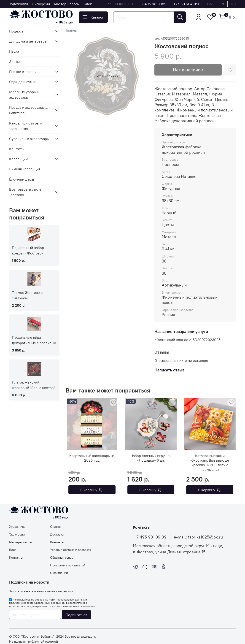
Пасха (14, 51)
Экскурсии (41, 4)
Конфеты (17, 149)
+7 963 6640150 (187, 4)
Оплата (55, 527)
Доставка (57, 534)
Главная (72, 30)
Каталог (93, 17)
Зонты (14, 62)
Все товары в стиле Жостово (25, 192)
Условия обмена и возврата (71, 550)
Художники (19, 4)
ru (233, 4)
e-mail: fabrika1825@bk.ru (198, 537)
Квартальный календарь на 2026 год (92, 458)
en (222, 4)
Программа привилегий (68, 565)
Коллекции (18, 159)
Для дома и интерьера (28, 41)
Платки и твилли (23, 72)
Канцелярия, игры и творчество (26, 126)
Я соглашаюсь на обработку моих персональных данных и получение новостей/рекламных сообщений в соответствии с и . (52, 603)
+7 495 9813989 (153, 4)
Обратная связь (62, 557)
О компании (59, 573)
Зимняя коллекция (25, 169)
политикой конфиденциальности (30, 606)
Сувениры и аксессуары (29, 139)
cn (210, 4)
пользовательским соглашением (75, 606)
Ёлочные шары (22, 179)
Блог (88, 4)
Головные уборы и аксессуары (24, 95)
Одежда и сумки (23, 82)
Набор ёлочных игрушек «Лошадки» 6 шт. (151, 458)
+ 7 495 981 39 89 (150, 537)
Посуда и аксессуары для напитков (30, 110)
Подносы (17, 31)
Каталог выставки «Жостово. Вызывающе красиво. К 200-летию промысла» (210, 462)
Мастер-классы (67, 4)
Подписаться (76, 615)
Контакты (16, 557)
